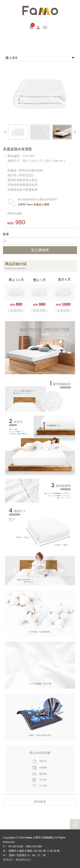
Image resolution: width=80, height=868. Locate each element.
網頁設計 (8, 860)
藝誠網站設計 (23, 860)
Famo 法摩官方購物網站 (40, 10)
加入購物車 (40, 250)
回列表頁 (40, 802)
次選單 (40, 58)
